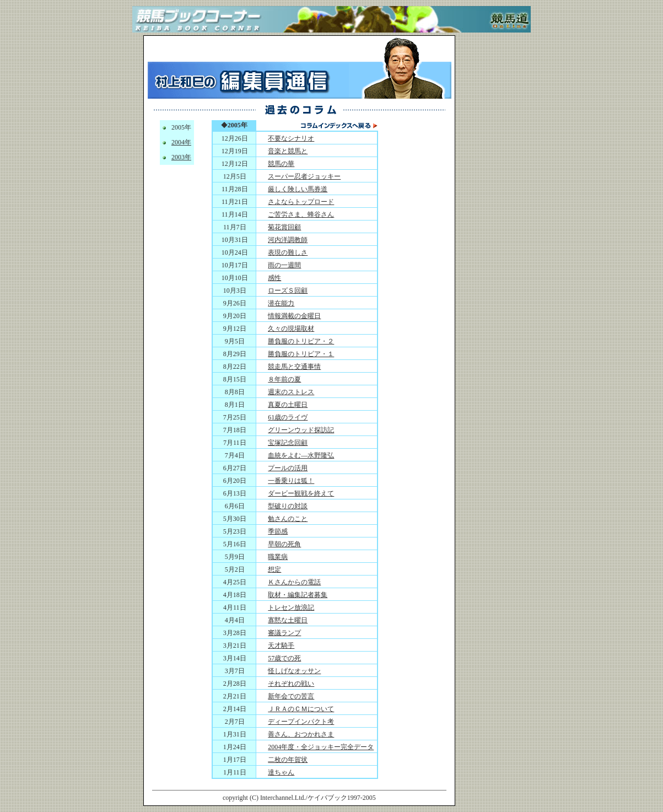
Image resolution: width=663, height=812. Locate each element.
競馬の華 (281, 164)
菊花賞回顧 (284, 227)
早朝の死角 (284, 544)
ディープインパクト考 (301, 722)
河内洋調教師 (288, 240)
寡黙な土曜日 (288, 620)
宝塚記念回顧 (288, 443)
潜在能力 (281, 303)
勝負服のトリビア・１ (301, 354)
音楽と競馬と (288, 151)
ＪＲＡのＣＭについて (301, 709)
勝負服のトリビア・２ (301, 341)
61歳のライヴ (288, 417)
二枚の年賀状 (288, 760)
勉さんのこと (288, 519)
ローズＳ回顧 (288, 291)
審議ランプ (284, 633)
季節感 (278, 531)
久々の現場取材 (291, 329)
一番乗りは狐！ (291, 481)
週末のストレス (291, 392)
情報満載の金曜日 (294, 316)
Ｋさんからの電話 (294, 582)
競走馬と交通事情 (294, 367)
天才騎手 (281, 646)
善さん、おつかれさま (301, 734)
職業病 (278, 557)
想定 (274, 569)
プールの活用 (288, 468)
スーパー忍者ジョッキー (304, 176)
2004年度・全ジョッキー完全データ (321, 747)
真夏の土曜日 (288, 405)
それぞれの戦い (291, 684)
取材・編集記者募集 (298, 595)
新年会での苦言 (291, 696)
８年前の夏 (284, 379)
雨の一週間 (284, 265)
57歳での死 (284, 658)
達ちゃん (281, 772)
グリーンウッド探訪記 (301, 430)
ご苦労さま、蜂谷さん (301, 214)
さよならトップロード (301, 202)
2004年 (181, 142)
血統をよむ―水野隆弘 (301, 455)
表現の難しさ (288, 252)
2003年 (181, 157)
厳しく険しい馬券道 (298, 189)
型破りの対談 (288, 506)
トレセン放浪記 (291, 607)
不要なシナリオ (291, 138)
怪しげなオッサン (294, 671)
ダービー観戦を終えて (301, 493)
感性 (274, 278)
